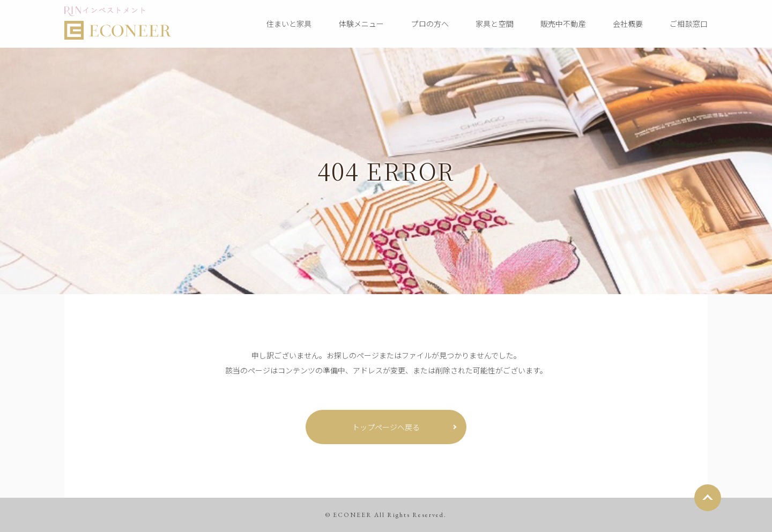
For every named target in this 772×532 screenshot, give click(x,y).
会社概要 (628, 24)
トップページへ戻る (386, 427)
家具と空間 (495, 24)
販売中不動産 (563, 24)
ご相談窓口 (689, 24)
